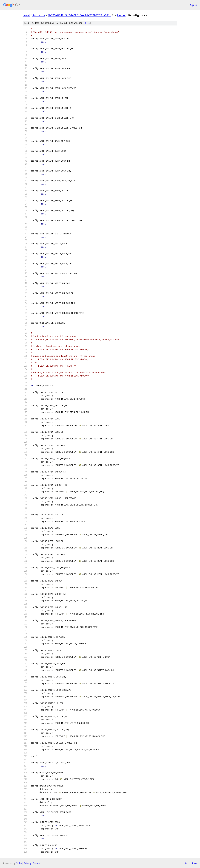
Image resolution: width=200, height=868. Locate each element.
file (87, 23)
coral (26, 15)
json (194, 863)
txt (187, 863)
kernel (121, 15)
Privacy (28, 863)
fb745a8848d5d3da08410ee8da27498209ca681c (79, 15)
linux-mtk (39, 15)
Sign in (194, 5)
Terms (36, 863)
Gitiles (19, 863)
